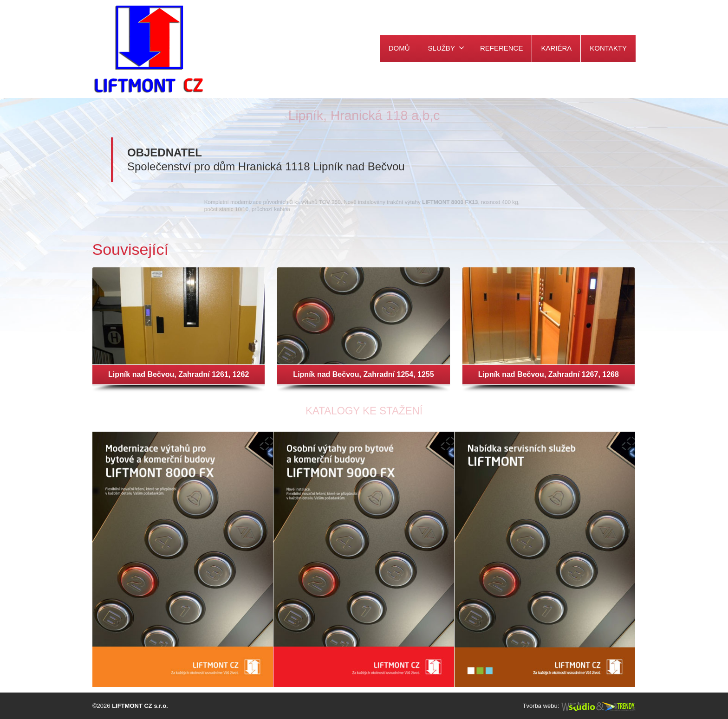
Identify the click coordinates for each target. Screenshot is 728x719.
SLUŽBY (446, 48)
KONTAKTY (608, 48)
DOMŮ (399, 48)
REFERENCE (502, 48)
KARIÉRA (556, 48)
